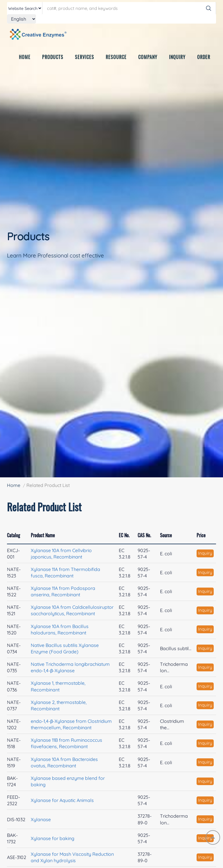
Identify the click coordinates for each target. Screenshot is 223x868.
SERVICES (84, 62)
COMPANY (148, 62)
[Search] (208, 8)
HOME (25, 62)
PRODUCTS (53, 62)
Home (14, 485)
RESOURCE (116, 62)
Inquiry (205, 553)
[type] (25, 8)
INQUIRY (177, 62)
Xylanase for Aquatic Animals (62, 800)
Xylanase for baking (53, 838)
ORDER (204, 62)
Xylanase (41, 819)
